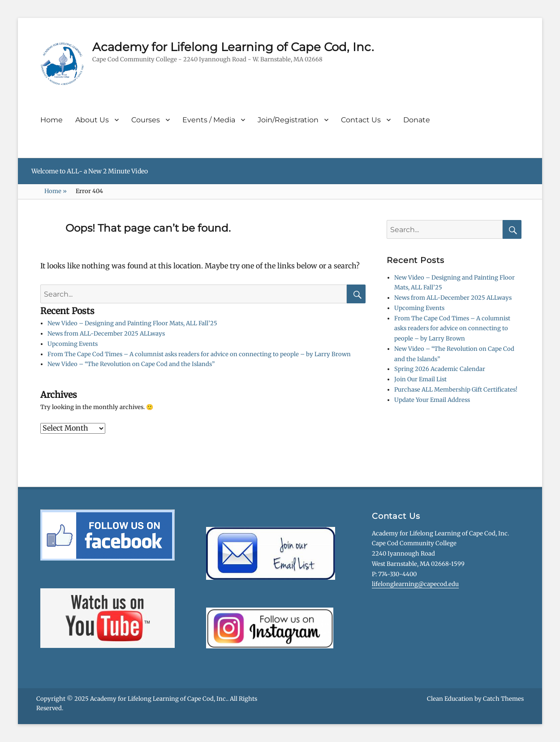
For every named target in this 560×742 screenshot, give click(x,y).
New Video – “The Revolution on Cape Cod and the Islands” (131, 364)
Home (52, 120)
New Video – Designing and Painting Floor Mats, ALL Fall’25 (132, 323)
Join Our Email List (420, 379)
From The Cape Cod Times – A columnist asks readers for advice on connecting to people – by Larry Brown (199, 354)
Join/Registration (288, 120)
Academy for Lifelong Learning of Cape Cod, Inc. (233, 47)
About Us (92, 120)
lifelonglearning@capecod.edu (415, 584)
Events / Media (209, 120)
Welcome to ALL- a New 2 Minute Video (90, 171)
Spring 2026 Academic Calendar (440, 369)
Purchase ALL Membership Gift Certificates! (456, 390)
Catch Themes (503, 699)
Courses (146, 120)
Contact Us (361, 120)
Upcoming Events (73, 344)
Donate (417, 120)
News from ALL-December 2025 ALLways (106, 334)
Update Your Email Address (432, 400)
